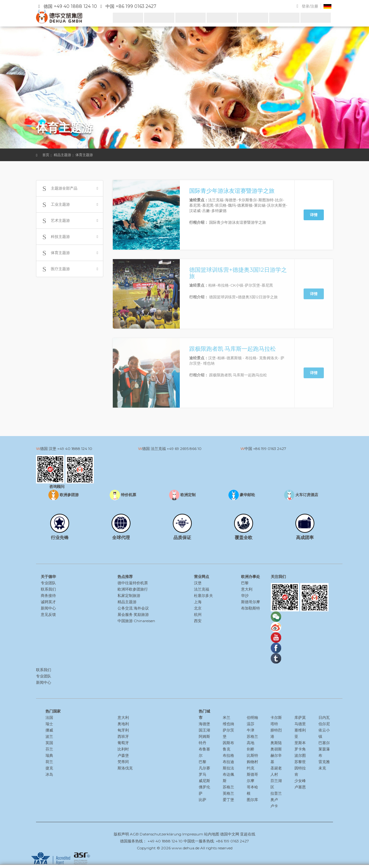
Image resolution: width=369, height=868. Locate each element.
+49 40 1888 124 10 (75, 449)
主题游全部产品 (58, 189)
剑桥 (251, 749)
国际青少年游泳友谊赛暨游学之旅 (232, 191)
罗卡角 (300, 749)
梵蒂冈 (123, 762)
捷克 (49, 768)
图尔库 (252, 800)
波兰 (49, 736)
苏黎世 (300, 762)
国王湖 (204, 730)
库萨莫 (300, 717)
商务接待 (48, 595)
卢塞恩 (300, 787)
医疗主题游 (55, 269)
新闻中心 (48, 608)
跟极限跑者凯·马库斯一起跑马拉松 (233, 349)
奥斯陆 (276, 743)
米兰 (227, 717)
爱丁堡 (228, 800)
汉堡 (198, 583)
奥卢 (274, 800)
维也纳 (228, 724)
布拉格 (228, 755)
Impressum (193, 834)
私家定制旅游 (129, 595)
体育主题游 (84, 155)
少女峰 (300, 781)
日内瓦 (324, 717)
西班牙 (123, 736)
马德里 (300, 724)
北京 (198, 608)
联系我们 (48, 589)
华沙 (245, 595)
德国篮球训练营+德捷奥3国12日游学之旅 (238, 273)
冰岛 (49, 774)
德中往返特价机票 (133, 583)
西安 (198, 621)
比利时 (123, 749)
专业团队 (48, 583)
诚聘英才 (48, 602)
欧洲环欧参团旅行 (133, 589)
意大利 (247, 589)
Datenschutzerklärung (160, 834)
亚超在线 (248, 834)
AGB (134, 834)
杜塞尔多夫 (203, 595)
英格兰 (228, 793)
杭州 (198, 614)
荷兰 (49, 762)
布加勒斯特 (251, 608)
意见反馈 (48, 614)
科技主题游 (55, 237)
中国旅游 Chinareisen (136, 621)
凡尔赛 (204, 768)
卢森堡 (123, 755)
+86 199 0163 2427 (270, 449)
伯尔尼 (324, 724)
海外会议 (141, 608)
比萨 (203, 800)
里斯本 (300, 743)
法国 (49, 717)
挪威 (49, 730)
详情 (314, 215)
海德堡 (204, 724)
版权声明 (121, 834)
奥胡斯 (276, 749)
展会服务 (125, 614)
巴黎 (245, 583)
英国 (49, 743)
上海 (198, 602)
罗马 (203, 774)
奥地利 (123, 724)
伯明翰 (252, 717)
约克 (251, 768)
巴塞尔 (324, 743)
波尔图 (300, 755)
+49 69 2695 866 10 (184, 449)
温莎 (251, 724)
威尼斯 (204, 781)
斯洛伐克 (125, 768)
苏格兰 (228, 787)
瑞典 (49, 755)
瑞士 (49, 724)
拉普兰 (276, 793)
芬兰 (49, 749)
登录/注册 (310, 6)
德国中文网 (230, 834)
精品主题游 (62, 155)
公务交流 (125, 608)
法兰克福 (202, 589)
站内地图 (212, 834)
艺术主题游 (55, 221)
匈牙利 (123, 730)
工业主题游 (55, 205)
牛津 (251, 730)
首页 (46, 155)
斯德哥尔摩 (251, 602)
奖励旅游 (141, 614)
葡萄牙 (123, 743)
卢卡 (274, 806)
